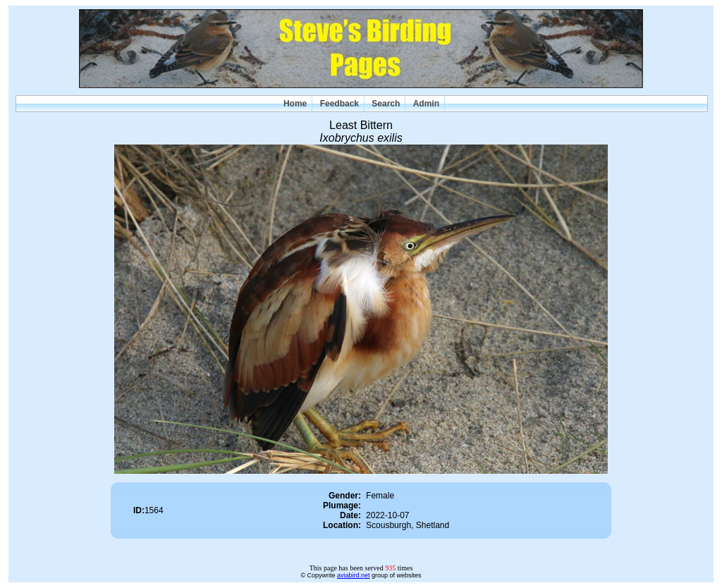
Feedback (339, 104)
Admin (426, 104)
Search (386, 104)
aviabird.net (354, 575)
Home (295, 104)
